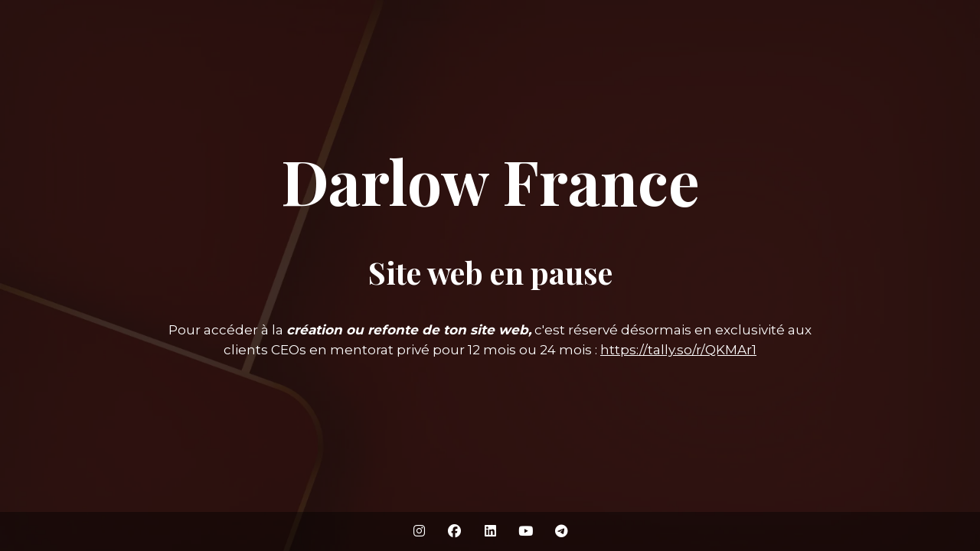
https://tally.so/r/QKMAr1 (678, 350)
